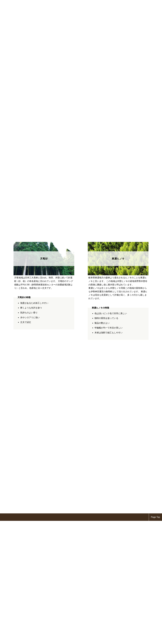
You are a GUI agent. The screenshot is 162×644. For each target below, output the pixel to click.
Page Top (155, 517)
